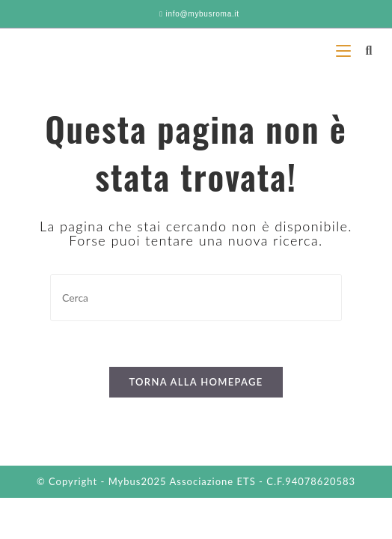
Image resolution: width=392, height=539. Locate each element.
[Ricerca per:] (363, 50)
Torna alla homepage (196, 382)
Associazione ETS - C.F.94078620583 (263, 481)
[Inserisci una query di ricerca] (196, 298)
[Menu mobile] (345, 50)
